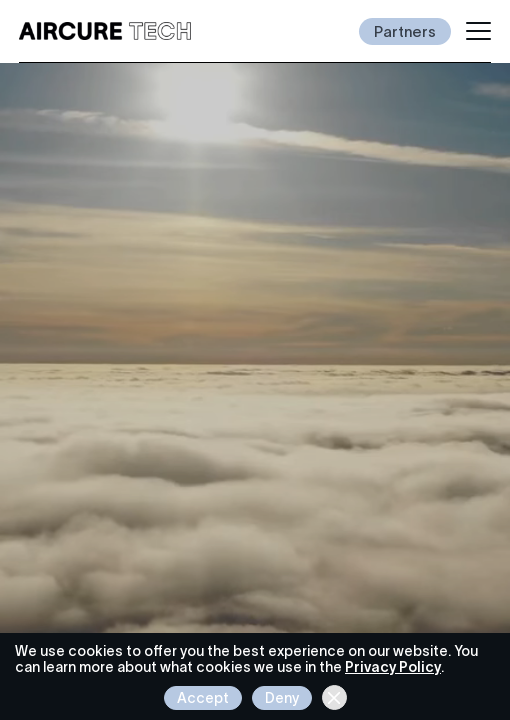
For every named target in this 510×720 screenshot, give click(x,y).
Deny (282, 698)
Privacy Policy (393, 667)
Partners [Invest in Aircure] (405, 31)
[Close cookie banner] (334, 697)
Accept (203, 698)
